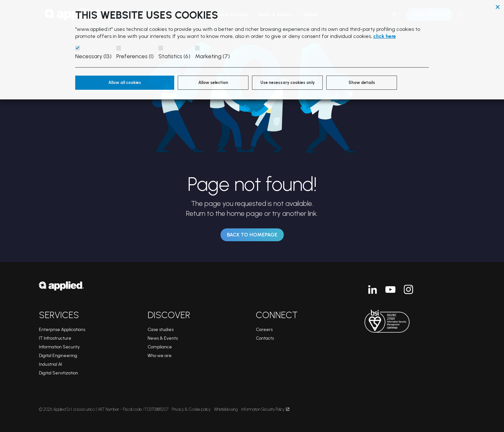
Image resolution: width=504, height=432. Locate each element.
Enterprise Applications (62, 330)
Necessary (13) (93, 56)
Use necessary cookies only (288, 83)
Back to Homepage (252, 235)
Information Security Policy (265, 409)
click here (385, 36)
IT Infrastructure (55, 338)
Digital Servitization (59, 373)
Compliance (160, 347)
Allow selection (213, 83)
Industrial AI (50, 364)
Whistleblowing (226, 409)
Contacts (265, 338)
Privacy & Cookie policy (191, 409)
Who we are (160, 356)
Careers (264, 330)
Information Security (59, 347)
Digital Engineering (58, 356)
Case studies (161, 330)
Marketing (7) (212, 56)
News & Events (163, 338)
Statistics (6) (174, 56)
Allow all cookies (125, 83)
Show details (362, 83)
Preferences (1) (135, 56)
